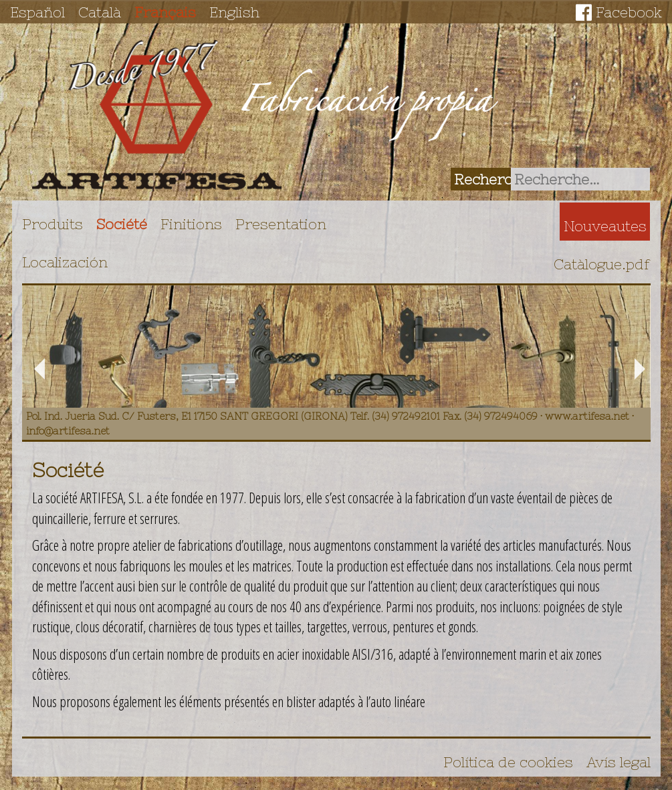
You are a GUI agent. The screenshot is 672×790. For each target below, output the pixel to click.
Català (100, 12)
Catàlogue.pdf (602, 264)
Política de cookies (508, 762)
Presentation (281, 224)
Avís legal (619, 762)
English (234, 12)
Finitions (191, 224)
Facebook (629, 12)
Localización (65, 262)
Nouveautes (605, 226)
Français (165, 12)
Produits (52, 224)
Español (37, 12)
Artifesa (157, 115)
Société (122, 224)
